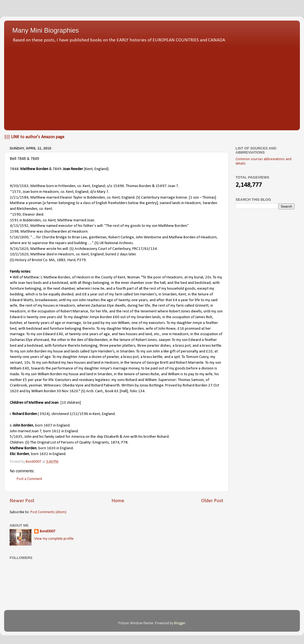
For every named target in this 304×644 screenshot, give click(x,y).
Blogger (180, 623)
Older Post (212, 501)
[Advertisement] (152, 85)
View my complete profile (54, 539)
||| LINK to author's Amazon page (34, 137)
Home (118, 501)
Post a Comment (29, 479)
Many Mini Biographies (46, 30)
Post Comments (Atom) (48, 512)
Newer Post (22, 501)
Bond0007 (48, 531)
